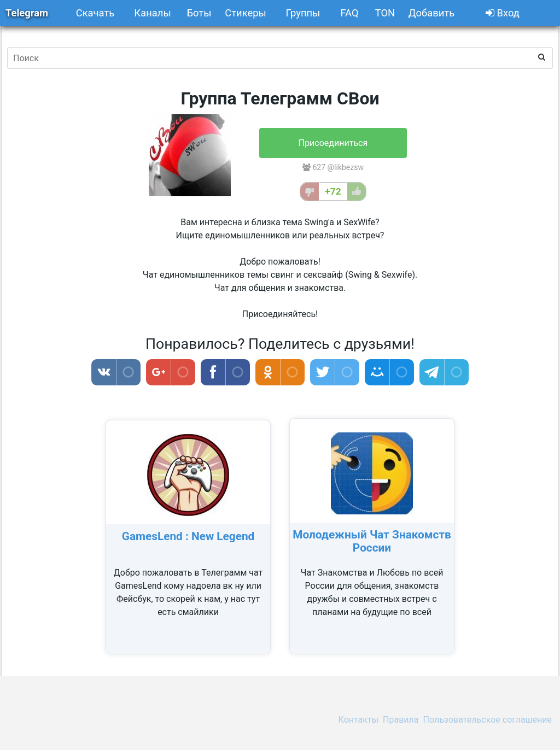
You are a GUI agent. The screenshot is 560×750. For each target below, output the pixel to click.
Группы (303, 13)
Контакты (358, 720)
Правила (401, 720)
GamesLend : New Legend (188, 536)
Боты (199, 13)
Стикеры (246, 13)
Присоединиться (333, 143)
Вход (503, 13)
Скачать (95, 13)
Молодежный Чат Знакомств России (372, 541)
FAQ (349, 13)
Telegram (27, 13)
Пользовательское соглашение (488, 720)
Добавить (431, 13)
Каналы (152, 13)
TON (385, 13)
